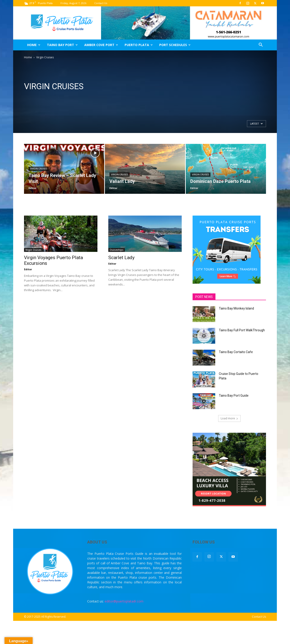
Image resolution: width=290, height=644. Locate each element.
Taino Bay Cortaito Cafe (236, 352)
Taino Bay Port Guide (234, 396)
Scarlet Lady (121, 258)
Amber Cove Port (101, 45)
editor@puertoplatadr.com (124, 601)
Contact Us (101, 3)
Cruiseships (117, 250)
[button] (261, 45)
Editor (33, 188)
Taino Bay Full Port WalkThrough (242, 330)
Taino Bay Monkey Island (236, 308)
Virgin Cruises (39, 169)
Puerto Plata (139, 45)
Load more (229, 418)
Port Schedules (175, 45)
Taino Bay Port (62, 45)
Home (34, 45)
